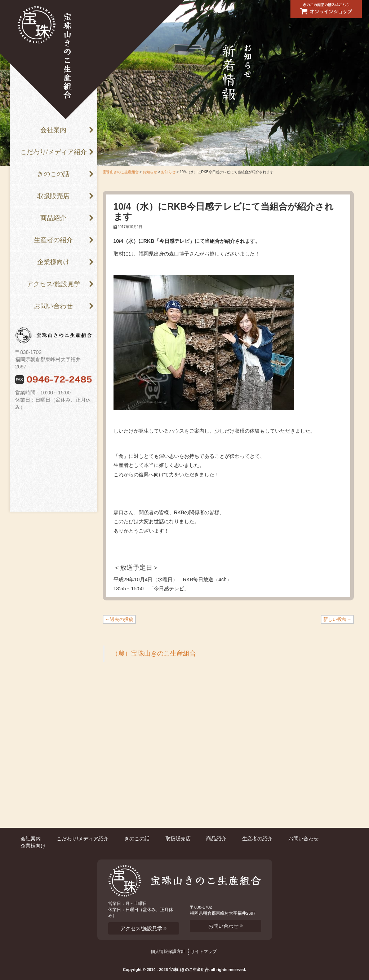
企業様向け (53, 262)
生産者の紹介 (53, 240)
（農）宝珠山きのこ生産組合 (154, 653)
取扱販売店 (53, 196)
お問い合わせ (53, 306)
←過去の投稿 (119, 619)
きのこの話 (53, 174)
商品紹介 (53, 218)
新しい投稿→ (337, 619)
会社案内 (53, 130)
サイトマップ (204, 951)
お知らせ (150, 172)
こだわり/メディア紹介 (54, 152)
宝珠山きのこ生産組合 (121, 172)
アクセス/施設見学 (54, 284)
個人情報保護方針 (168, 951)
